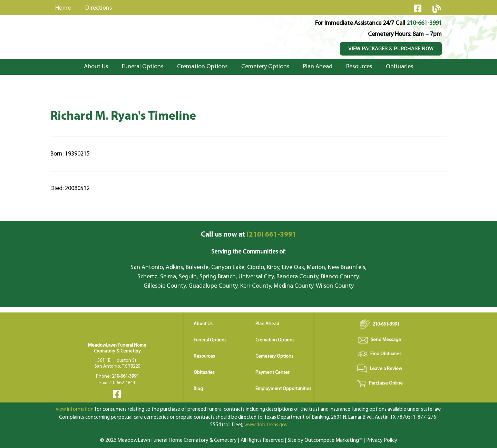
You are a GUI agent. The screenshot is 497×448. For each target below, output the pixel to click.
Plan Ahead (318, 67)
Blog (198, 389)
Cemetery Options (265, 67)
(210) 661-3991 (249, 235)
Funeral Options (143, 67)
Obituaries (399, 67)
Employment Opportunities (283, 389)
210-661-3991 (424, 23)
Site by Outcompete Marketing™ (325, 440)
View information (75, 410)
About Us (96, 67)
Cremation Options (202, 67)
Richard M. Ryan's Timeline (123, 117)
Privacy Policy (382, 440)
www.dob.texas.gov (266, 425)
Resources (359, 67)
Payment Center (272, 373)
